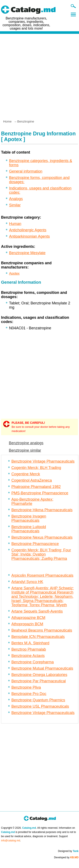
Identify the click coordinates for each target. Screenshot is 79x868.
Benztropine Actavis (28, 656)
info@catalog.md (11, 841)
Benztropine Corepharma (33, 662)
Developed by (66, 857)
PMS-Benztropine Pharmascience (40, 493)
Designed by (68, 851)
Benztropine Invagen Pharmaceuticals (29, 518)
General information (26, 171)
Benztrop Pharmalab (29, 649)
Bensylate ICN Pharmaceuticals (38, 637)
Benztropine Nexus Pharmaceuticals (42, 537)
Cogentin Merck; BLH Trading (36, 468)
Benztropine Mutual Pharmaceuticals (42, 668)
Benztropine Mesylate (27, 253)
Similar (15, 205)
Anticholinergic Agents (28, 230)
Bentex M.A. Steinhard (30, 643)
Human (15, 224)
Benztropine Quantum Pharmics (38, 700)
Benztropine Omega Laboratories (39, 675)
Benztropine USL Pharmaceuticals (40, 706)
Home (7, 121)
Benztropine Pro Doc (29, 694)
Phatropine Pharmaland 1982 (36, 487)
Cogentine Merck (26, 474)
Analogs (16, 199)
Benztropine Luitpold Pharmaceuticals (29, 529)
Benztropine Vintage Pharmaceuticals (43, 461)
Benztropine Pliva (26, 687)
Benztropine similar (25, 450)
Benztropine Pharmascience (35, 544)
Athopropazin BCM (27, 624)
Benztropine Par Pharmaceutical (39, 681)
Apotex (14, 273)
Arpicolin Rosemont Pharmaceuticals (42, 575)
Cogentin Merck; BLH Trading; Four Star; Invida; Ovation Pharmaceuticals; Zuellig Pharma (41, 554)
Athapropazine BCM (28, 618)
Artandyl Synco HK (27, 582)
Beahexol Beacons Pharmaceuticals (42, 630)
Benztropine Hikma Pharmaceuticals (42, 510)
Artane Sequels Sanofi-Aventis (37, 611)
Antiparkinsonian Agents (29, 236)
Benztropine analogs (26, 443)
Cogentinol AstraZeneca (32, 480)
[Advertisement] (39, 75)
